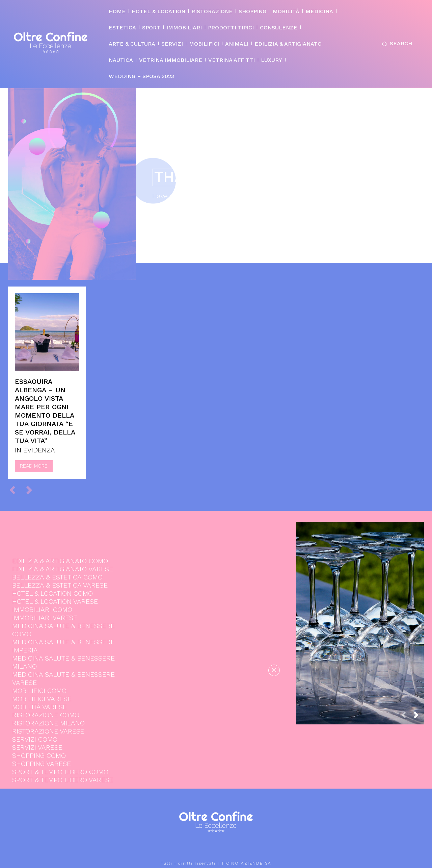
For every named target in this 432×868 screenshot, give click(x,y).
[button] (396, 44)
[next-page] (419, 717)
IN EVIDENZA (35, 450)
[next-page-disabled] (32, 490)
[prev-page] (15, 490)
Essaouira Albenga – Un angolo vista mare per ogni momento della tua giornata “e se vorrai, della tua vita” (45, 411)
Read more (34, 466)
